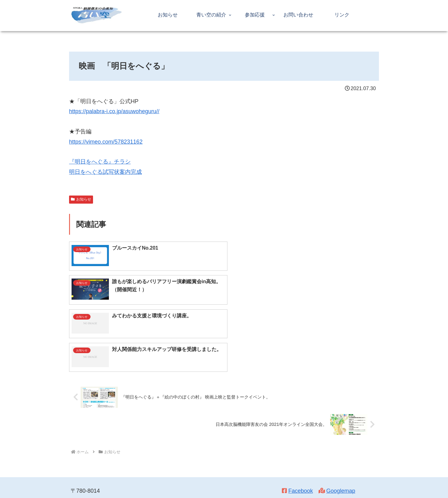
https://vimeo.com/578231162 (106, 142)
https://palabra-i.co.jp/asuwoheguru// (114, 111)
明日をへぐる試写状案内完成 (105, 172)
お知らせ (81, 199)
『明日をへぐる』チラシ (100, 162)
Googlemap (341, 424)
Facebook (301, 424)
